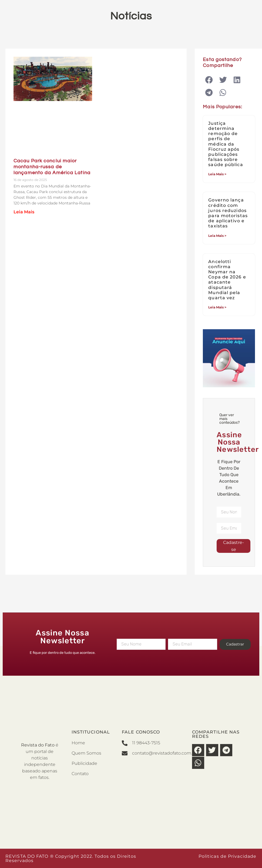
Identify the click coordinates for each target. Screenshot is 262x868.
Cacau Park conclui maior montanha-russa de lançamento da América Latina (52, 167)
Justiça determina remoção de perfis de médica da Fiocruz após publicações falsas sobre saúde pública (226, 144)
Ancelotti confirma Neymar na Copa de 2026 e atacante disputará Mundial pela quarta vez (227, 280)
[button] (209, 80)
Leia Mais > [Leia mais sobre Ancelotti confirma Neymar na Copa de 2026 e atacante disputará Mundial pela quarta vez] (217, 307)
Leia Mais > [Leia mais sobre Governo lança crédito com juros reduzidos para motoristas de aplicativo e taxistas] (217, 236)
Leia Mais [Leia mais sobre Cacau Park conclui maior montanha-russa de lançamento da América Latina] (24, 212)
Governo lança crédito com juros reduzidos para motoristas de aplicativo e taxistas (228, 213)
